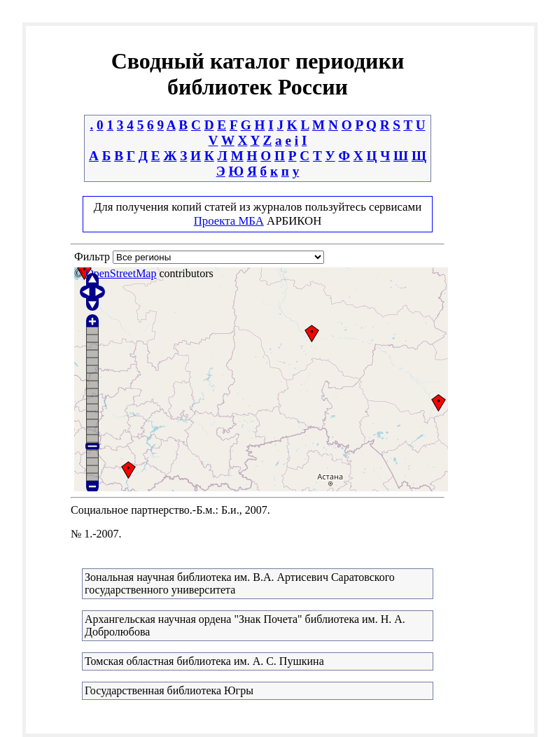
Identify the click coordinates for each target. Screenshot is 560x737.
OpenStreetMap (121, 273)
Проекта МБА (229, 221)
